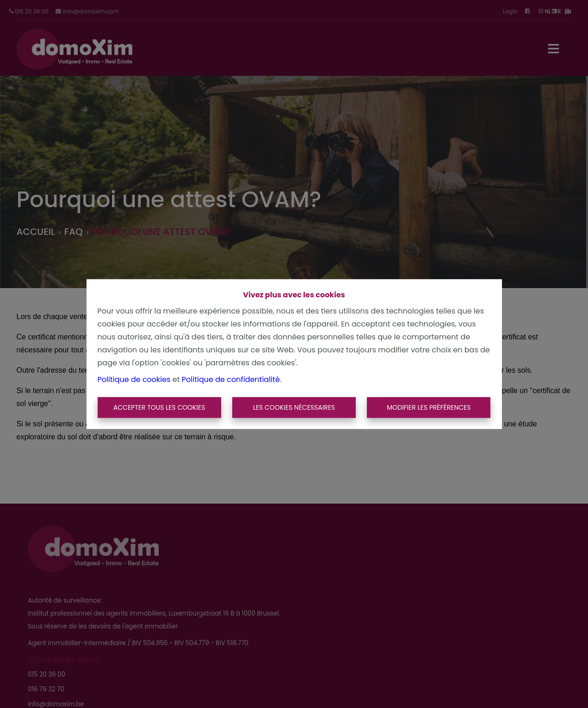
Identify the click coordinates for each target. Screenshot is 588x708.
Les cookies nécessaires (294, 407)
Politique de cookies (134, 379)
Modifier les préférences (429, 407)
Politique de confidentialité (231, 379)
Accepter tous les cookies (159, 407)
